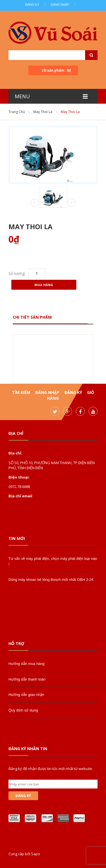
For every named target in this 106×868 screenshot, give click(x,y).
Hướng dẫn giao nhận (26, 695)
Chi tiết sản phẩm (32, 317)
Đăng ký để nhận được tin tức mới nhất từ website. (51, 769)
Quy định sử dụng (23, 710)
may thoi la (43, 112)
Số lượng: (17, 273)
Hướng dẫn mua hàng (26, 664)
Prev (34, 203)
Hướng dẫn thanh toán (27, 679)
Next (72, 203)
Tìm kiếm (21, 392)
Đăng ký (32, 5)
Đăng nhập (60, 5)
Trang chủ (17, 112)
